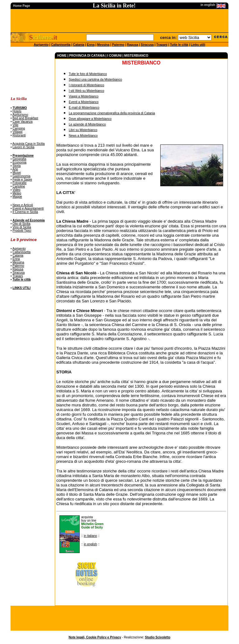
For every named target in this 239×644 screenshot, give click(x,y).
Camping (19, 128)
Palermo (118, 45)
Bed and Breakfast (25, 118)
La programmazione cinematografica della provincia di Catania (112, 113)
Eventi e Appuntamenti (28, 208)
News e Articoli (23, 205)
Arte (15, 169)
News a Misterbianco (83, 136)
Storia (16, 166)
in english (90, 544)
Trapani (162, 45)
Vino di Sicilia (22, 227)
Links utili (198, 45)
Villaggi (17, 132)
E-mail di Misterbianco (84, 108)
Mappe (17, 197)
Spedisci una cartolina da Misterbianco (95, 80)
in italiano (90, 536)
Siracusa (147, 45)
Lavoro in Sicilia (23, 147)
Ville (15, 125)
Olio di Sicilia (21, 224)
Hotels (17, 111)
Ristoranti (19, 135)
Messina (103, 45)
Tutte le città (179, 45)
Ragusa (133, 45)
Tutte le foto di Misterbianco (88, 74)
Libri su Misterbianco (83, 130)
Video (16, 190)
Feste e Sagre (22, 180)
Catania (79, 45)
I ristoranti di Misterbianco (87, 85)
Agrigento (41, 45)
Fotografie (19, 183)
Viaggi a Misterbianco (84, 96)
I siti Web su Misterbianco (87, 91)
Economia (19, 162)
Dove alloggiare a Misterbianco (90, 119)
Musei (17, 173)
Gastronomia (21, 176)
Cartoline (19, 186)
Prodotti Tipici (22, 231)
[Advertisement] (30, 72)
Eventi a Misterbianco (84, 102)
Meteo (17, 193)
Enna (91, 45)
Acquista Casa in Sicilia (29, 144)
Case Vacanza (22, 122)
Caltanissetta (61, 45)
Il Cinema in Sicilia (25, 212)
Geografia (19, 159)
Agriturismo (20, 115)
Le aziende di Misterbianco (87, 124)
